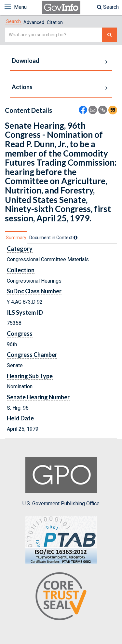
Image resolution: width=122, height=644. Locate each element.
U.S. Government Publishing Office (61, 482)
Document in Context (53, 238)
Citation (55, 22)
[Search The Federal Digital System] (109, 35)
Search (108, 7)
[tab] (14, 21)
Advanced (34, 22)
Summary (16, 238)
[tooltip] (75, 238)
